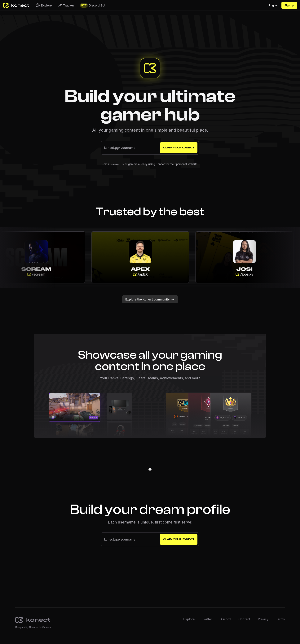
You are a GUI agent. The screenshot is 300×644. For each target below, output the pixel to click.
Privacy (263, 619)
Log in (273, 5)
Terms (280, 619)
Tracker (66, 5)
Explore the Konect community (150, 299)
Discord (225, 619)
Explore (44, 5)
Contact (244, 619)
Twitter (207, 619)
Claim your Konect (179, 148)
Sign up (289, 5)
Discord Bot (93, 5)
